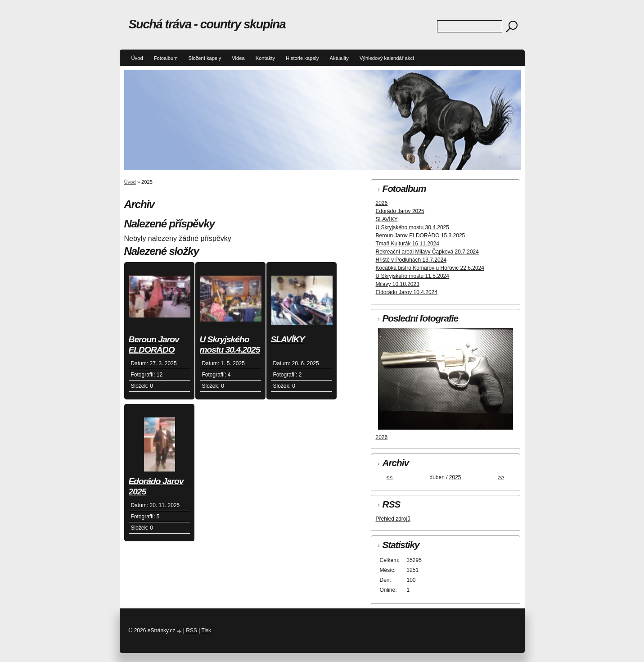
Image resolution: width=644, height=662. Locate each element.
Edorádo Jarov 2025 (156, 486)
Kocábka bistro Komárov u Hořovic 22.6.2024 (430, 268)
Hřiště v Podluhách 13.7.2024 (411, 260)
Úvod (137, 58)
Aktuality (339, 58)
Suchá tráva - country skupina (207, 24)
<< (389, 477)
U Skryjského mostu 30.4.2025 (230, 345)
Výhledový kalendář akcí (387, 58)
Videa (238, 58)
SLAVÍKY (288, 339)
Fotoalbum (166, 58)
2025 (455, 477)
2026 (382, 203)
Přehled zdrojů (393, 519)
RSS (191, 630)
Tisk (207, 630)
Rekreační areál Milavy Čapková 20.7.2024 (427, 252)
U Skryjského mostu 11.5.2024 (412, 276)
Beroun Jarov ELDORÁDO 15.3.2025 (154, 345)
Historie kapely (302, 58)
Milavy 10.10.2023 (398, 284)
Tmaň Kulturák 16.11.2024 (408, 244)
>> (501, 477)
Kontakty (266, 58)
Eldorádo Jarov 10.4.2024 (407, 292)
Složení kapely (205, 58)
